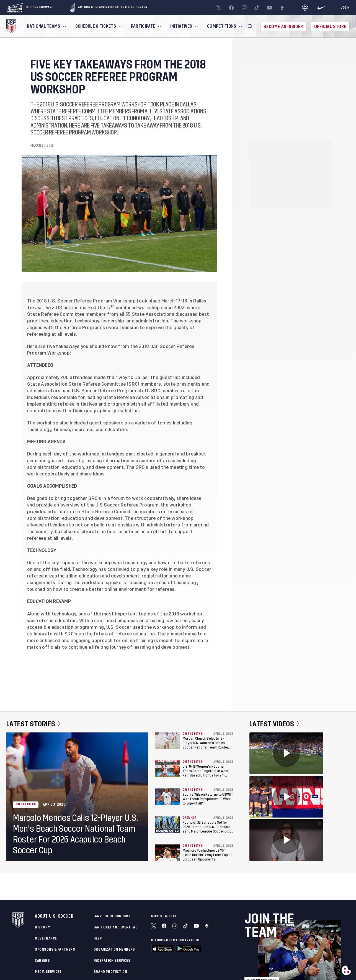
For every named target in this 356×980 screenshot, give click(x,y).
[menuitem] (46, 26)
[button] (250, 26)
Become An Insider (283, 26)
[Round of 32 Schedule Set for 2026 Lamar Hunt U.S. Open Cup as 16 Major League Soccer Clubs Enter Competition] (167, 825)
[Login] (345, 8)
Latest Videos (274, 724)
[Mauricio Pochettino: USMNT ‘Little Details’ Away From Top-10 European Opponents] (167, 853)
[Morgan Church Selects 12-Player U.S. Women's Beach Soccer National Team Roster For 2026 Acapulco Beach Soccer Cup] (167, 741)
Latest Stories (33, 724)
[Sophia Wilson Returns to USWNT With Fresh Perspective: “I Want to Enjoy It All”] (167, 797)
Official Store (330, 26)
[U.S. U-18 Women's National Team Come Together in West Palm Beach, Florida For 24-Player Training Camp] (167, 769)
